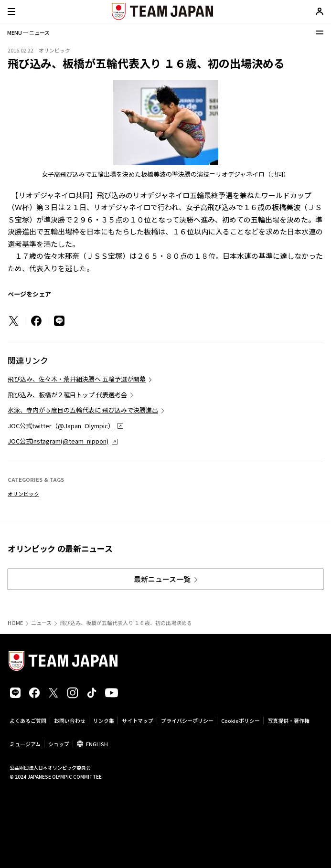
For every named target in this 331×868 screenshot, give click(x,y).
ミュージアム (25, 744)
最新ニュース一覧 (162, 579)
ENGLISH (97, 744)
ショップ (59, 744)
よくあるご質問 (28, 720)
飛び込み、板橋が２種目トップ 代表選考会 (67, 395)
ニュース (41, 623)
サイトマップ (138, 720)
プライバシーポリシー (187, 720)
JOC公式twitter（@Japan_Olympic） (61, 426)
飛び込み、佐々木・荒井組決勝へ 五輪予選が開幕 (77, 379)
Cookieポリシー (240, 720)
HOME (15, 623)
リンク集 (104, 720)
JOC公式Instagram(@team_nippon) (58, 441)
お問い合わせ (70, 720)
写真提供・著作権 (288, 720)
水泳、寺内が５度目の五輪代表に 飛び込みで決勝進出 (83, 410)
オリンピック (23, 494)
